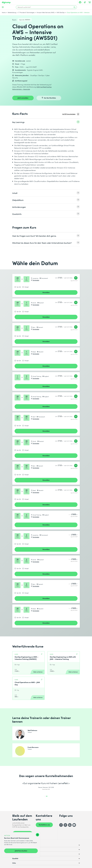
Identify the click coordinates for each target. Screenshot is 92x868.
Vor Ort (19, 287)
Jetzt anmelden (23, 98)
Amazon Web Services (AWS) (46, 12)
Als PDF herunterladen (69, 114)
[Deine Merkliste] (85, 2)
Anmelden (46, 292)
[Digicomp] (6, 3)
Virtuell (27, 287)
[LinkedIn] (70, 825)
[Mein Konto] (80, 2)
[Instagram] (65, 825)
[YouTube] (74, 825)
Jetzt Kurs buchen (21, 851)
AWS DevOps (61, 12)
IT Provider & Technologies (26, 12)
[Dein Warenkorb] (90, 2)
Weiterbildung (12, 12)
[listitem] (46, 122)
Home (4, 12)
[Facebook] (61, 825)
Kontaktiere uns (44, 825)
